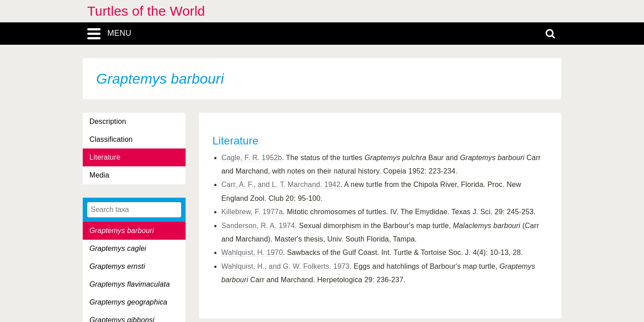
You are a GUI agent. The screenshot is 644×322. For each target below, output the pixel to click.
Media (99, 175)
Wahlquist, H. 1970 (252, 252)
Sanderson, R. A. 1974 (258, 226)
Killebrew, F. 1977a (252, 212)
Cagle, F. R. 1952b (252, 158)
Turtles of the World (146, 11)
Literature (105, 157)
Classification (111, 139)
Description (108, 121)
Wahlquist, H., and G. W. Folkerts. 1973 (286, 266)
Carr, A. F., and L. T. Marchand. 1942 (281, 184)
